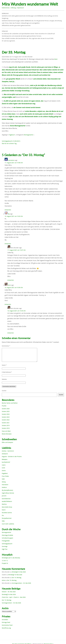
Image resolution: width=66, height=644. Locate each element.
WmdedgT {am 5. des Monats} (11, 558)
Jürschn (4, 496)
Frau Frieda (5, 476)
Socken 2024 (6, 414)
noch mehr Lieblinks (8, 524)
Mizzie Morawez (7, 434)
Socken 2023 (6, 417)
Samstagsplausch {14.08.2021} (11, 141)
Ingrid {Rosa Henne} (8, 493)
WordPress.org (6, 628)
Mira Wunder (29, 57)
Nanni (4, 510)
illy (9, 214)
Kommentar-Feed (7, 625)
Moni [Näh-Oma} (7, 507)
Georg (4, 482)
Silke (3, 521)
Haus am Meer (6, 431)
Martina (4, 504)
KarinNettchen (6, 499)
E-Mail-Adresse (7, 372)
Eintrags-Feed (6, 622)
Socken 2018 (6, 428)
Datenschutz (6, 8)
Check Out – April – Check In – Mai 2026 (14, 597)
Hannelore (11, 160)
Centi (3, 468)
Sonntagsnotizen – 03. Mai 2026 (21, 583)
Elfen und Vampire (7, 442)
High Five (5, 549)
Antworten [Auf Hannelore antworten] (8, 210)
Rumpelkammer (7, 518)
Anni (56, 59)
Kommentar (6, 346)
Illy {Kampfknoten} (7, 490)
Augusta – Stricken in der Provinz (12, 456)
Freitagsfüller (6, 541)
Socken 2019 (6, 425)
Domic (4, 471)
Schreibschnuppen (7, 538)
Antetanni (5, 454)
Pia (3, 515)
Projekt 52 (5, 563)
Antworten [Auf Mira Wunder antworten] (11, 280)
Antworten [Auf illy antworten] (8, 244)
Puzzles (4, 406)
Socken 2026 (6, 409)
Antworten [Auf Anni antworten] (8, 304)
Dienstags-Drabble (7, 535)
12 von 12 (5, 561)
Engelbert (5, 473)
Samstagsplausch (7, 544)
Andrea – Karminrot (8, 451)
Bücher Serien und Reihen (10, 403)
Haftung (13, 8)
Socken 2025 (6, 411)
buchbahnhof (6, 462)
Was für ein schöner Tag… (10, 143)
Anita (3, 580)
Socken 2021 (6, 423)
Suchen (4, 391)
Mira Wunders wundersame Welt (30, 4)
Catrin (4, 465)
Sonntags (5, 546)
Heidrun (4, 487)
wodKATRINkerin (7, 501)
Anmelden (5, 620)
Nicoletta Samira (7, 513)
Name (4, 365)
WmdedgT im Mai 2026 (19, 572)
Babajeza (5, 459)
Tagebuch (12, 135)
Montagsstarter (29, 135)
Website (4, 379)
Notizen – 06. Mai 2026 (9, 592)
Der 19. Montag (17, 578)
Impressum (20, 8)
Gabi (3, 479)
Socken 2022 (6, 420)
